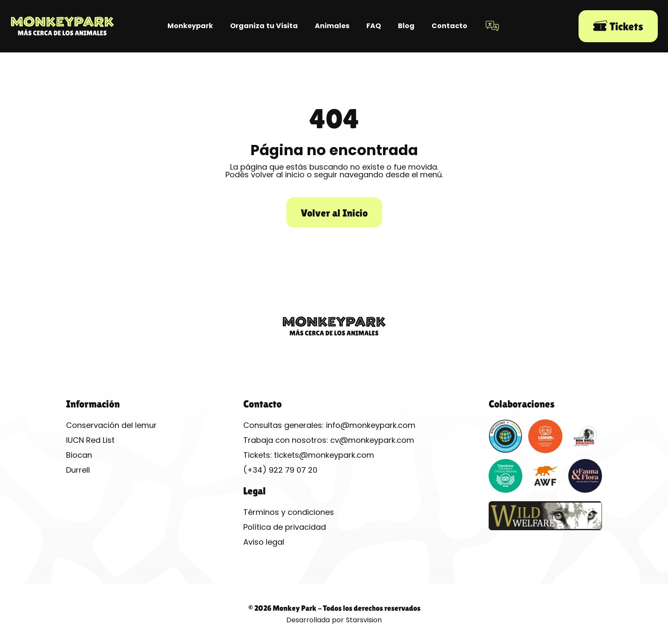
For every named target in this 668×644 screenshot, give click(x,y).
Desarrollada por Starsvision (334, 620)
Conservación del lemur (111, 425)
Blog (406, 26)
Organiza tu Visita (264, 26)
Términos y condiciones (289, 512)
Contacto (449, 26)
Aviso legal (264, 542)
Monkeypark (190, 26)
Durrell (78, 470)
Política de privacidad (285, 527)
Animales (332, 26)
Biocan (79, 455)
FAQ (374, 26)
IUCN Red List (90, 440)
